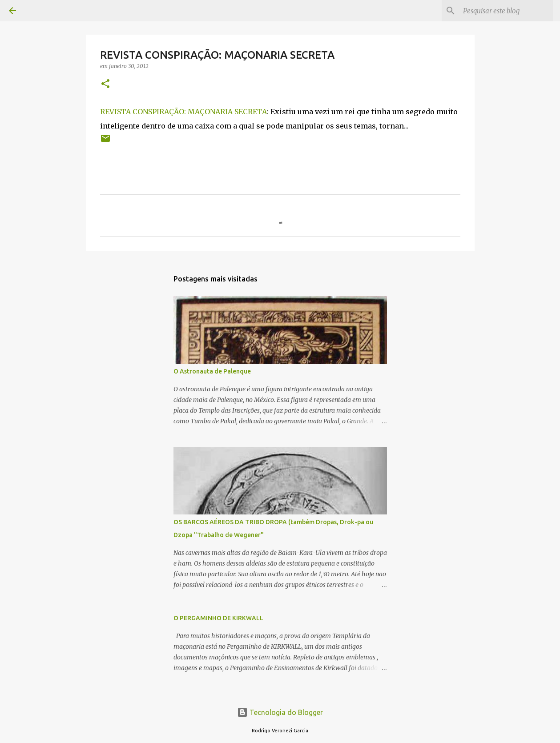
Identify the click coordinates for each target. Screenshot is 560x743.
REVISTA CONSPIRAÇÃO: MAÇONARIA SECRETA (183, 112)
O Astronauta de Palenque (212, 371)
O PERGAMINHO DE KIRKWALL (218, 618)
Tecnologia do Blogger (280, 712)
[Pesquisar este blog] (506, 11)
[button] (105, 84)
